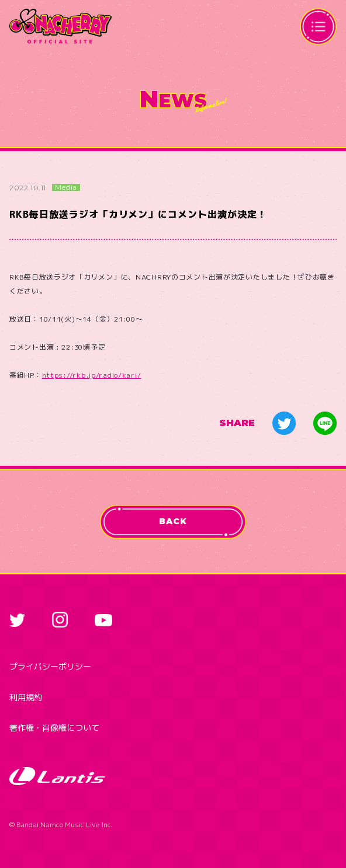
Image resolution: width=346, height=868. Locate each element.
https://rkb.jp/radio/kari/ (92, 375)
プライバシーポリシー (50, 666)
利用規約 (26, 697)
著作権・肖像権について (54, 728)
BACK (173, 521)
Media (66, 187)
